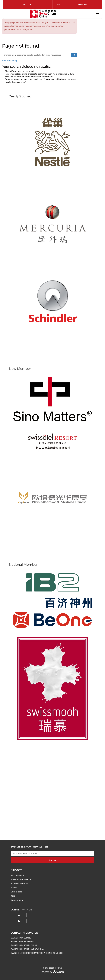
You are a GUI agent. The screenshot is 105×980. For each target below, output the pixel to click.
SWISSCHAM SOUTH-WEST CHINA (27, 949)
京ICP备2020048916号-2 (53, 968)
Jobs (13, 896)
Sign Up (53, 860)
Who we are (16, 875)
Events (14, 888)
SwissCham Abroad (20, 879)
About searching (10, 61)
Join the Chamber (19, 884)
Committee (16, 892)
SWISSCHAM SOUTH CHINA (24, 945)
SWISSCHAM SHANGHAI (22, 942)
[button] (74, 22)
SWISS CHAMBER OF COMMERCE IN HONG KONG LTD (37, 953)
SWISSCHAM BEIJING (21, 938)
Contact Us (16, 900)
